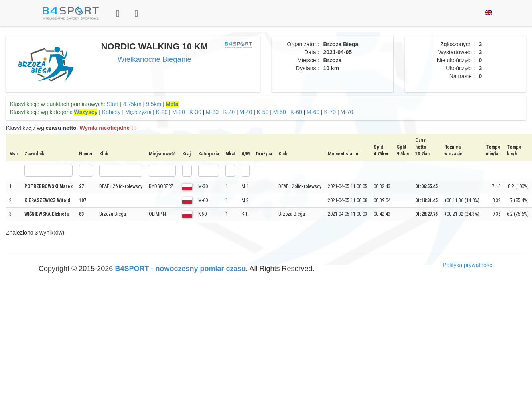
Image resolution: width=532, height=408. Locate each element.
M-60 (313, 112)
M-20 (179, 112)
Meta (172, 104)
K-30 (195, 112)
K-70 (330, 112)
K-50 (263, 112)
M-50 (280, 112)
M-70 (347, 112)
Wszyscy (86, 112)
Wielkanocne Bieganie (155, 59)
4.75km (132, 104)
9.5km (154, 104)
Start (113, 104)
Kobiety (111, 112)
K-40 (229, 112)
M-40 (246, 112)
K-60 (296, 112)
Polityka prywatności (468, 265)
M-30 (212, 112)
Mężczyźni (138, 112)
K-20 (162, 112)
